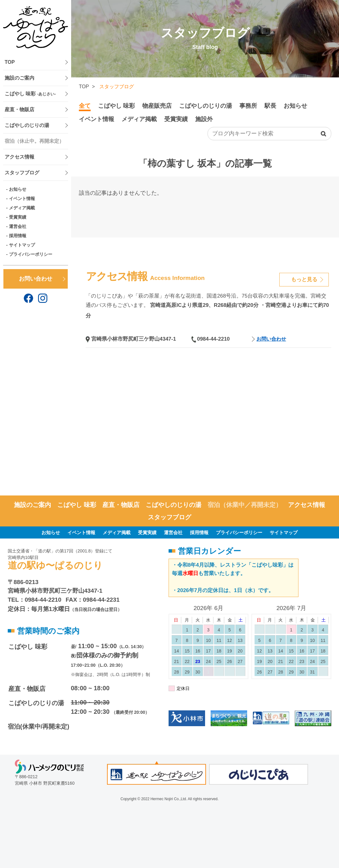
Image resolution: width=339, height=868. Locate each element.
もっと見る (304, 279)
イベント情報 (22, 198)
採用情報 (18, 236)
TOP (10, 62)
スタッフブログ (22, 173)
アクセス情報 (19, 157)
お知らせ (18, 189)
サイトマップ (22, 245)
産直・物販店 (19, 109)
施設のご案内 (19, 78)
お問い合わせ (36, 279)
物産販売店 (157, 106)
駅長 (270, 106)
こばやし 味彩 (30, 94)
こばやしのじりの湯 (27, 125)
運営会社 (18, 226)
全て (85, 106)
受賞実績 (18, 217)
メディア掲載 (22, 208)
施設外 (204, 119)
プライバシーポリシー (31, 254)
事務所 (248, 106)
